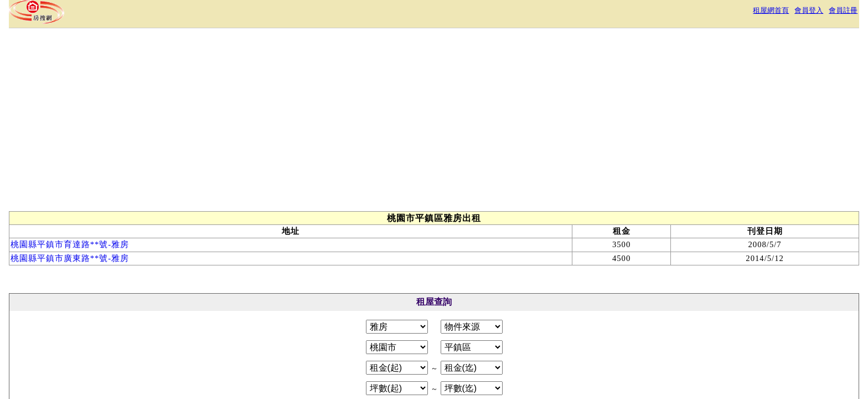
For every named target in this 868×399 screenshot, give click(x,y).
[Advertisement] (496, 143)
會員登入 (641, 14)
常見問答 (507, 346)
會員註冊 (682, 14)
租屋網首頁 (596, 14)
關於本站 (321, 346)
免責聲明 (463, 346)
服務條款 (365, 346)
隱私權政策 (414, 346)
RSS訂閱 (550, 346)
